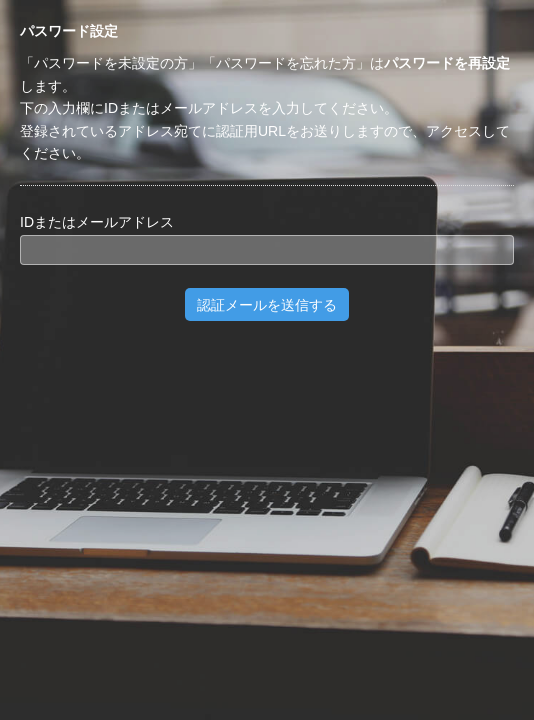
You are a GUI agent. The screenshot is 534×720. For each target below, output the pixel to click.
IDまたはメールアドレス (97, 222)
